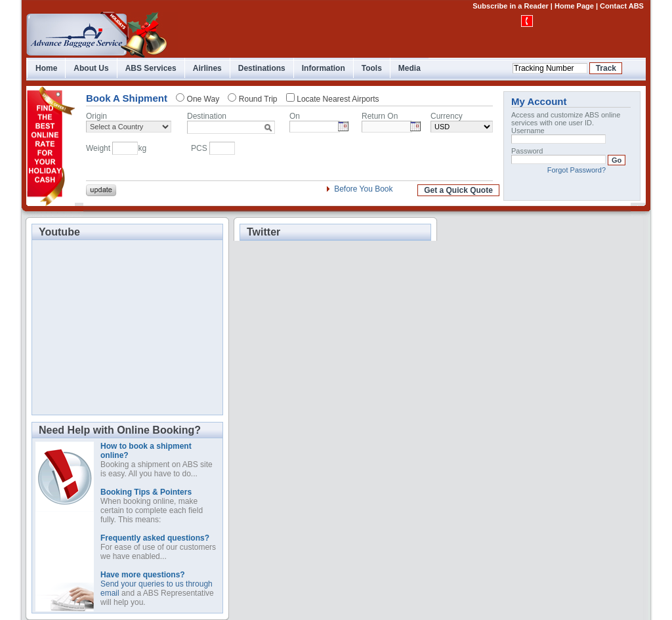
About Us (91, 68)
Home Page (574, 6)
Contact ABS (622, 6)
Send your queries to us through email (157, 584)
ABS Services (151, 68)
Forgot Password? (577, 170)
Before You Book (363, 189)
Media (409, 68)
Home (46, 68)
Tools (372, 68)
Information (324, 68)
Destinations (262, 68)
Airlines (207, 68)
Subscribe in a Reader (511, 6)
